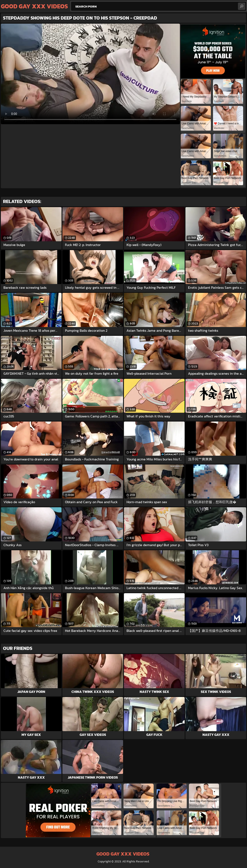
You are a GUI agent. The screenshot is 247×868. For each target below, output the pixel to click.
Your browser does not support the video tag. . (90, 74)
